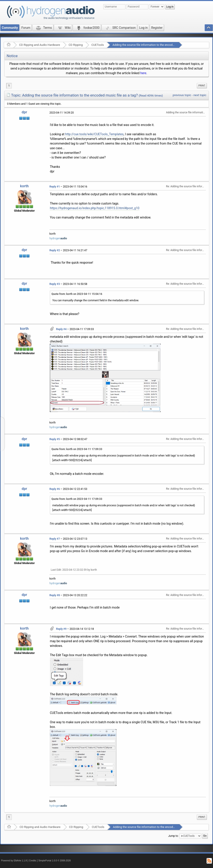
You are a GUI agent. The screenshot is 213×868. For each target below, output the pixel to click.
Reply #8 (55, 595)
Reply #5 (55, 439)
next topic (200, 95)
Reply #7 (55, 539)
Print (202, 86)
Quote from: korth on (77, 294)
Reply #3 (55, 284)
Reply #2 (55, 250)
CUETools (98, 45)
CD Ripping (76, 45)
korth (24, 186)
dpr (24, 112)
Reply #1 (55, 187)
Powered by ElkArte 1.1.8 (14, 861)
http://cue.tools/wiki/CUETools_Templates (94, 134)
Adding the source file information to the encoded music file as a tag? (157, 45)
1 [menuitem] (9, 86)
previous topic (182, 95)
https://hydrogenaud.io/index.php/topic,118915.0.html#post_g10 (95, 208)
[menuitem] (202, 86)
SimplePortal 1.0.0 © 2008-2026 (55, 861)
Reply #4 (61, 329)
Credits (33, 861)
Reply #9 (61, 629)
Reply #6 (55, 489)
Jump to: (173, 836)
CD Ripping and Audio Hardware (39, 45)
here (143, 73)
